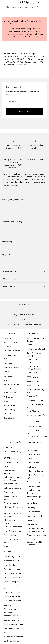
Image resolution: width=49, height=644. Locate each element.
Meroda (7, 380)
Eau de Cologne (34, 454)
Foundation (8, 492)
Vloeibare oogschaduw (37, 535)
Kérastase (8, 363)
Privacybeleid (24, 305)
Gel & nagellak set (12, 641)
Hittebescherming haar (13, 624)
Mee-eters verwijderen (36, 516)
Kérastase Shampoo (12, 578)
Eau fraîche (31, 467)
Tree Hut (7, 414)
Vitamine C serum (11, 616)
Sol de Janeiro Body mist (12, 453)
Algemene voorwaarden (24, 315)
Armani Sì (31, 345)
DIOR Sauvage (33, 385)
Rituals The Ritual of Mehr (35, 432)
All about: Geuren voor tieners (14, 509)
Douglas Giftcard (11, 462)
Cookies (24, 320)
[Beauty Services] (27, 3)
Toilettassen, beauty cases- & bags (12, 479)
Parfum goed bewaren (36, 471)
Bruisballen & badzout (13, 637)
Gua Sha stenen (33, 512)
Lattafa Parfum (10, 447)
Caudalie (8, 347)
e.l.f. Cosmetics (10, 355)
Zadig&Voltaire (10, 418)
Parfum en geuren (11, 503)
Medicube (8, 376)
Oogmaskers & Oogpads (10, 611)
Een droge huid (33, 486)
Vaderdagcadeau (11, 561)
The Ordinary (9, 410)
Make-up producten (12, 488)
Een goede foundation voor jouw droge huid (36, 530)
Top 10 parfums (11, 565)
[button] (24, 271)
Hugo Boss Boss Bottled (34, 355)
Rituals (6, 401)
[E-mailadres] (24, 101)
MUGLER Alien (33, 411)
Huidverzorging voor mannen (35, 498)
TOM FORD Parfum (12, 592)
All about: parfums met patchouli (13, 515)
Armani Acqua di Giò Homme (36, 340)
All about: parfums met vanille (13, 522)
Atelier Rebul (9, 338)
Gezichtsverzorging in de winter (36, 492)
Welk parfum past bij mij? (35, 477)
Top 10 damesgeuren (13, 527)
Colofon (24, 310)
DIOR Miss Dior (33, 381)
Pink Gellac (8, 397)
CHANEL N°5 (32, 373)
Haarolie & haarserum (13, 628)
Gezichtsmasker (10, 605)
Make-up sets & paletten (10, 498)
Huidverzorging (33, 482)
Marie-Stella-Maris (11, 368)
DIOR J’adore (32, 377)
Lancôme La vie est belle (35, 406)
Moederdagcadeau (12, 557)
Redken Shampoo (11, 582)
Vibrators (8, 633)
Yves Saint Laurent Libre (37, 437)
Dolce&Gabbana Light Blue (36, 391)
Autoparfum (32, 450)
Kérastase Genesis (34, 396)
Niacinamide (32, 524)
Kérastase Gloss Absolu (37, 400)
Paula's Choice (10, 393)
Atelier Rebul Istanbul (36, 349)
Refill (6, 467)
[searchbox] (24, 7)
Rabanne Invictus (34, 426)
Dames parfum (10, 535)
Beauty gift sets (10, 484)
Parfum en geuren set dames (13, 541)
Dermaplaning (33, 503)
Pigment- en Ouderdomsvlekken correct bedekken (35, 542)
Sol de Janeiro (10, 405)
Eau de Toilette (33, 463)
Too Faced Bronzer (12, 597)
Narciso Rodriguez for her (36, 417)
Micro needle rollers (12, 601)
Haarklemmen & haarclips (10, 472)
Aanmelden (25, 111)
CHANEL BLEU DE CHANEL (34, 361)
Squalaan (31, 520)
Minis (6, 546)
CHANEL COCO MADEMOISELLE (34, 368)
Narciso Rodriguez (12, 384)
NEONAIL (8, 389)
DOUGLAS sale (10, 458)
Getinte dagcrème (11, 620)
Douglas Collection (12, 351)
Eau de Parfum (33, 459)
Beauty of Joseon (11, 342)
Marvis (6, 372)
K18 (5, 359)
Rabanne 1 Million (34, 422)
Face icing (31, 508)
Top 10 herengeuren (13, 531)
